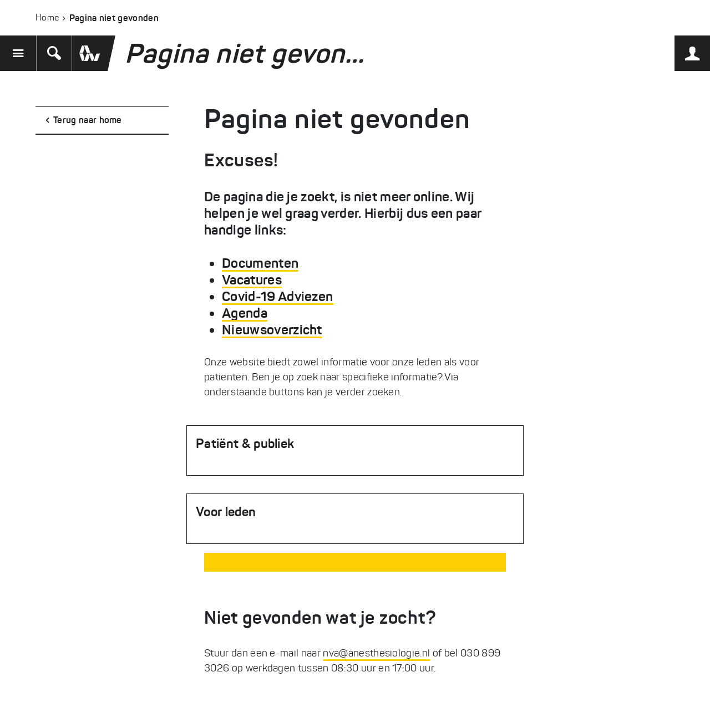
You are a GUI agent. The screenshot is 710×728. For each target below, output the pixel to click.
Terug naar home (88, 120)
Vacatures (252, 280)
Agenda (245, 313)
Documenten (260, 263)
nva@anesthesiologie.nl (376, 653)
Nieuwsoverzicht (272, 330)
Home (47, 17)
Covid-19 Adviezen (277, 297)
